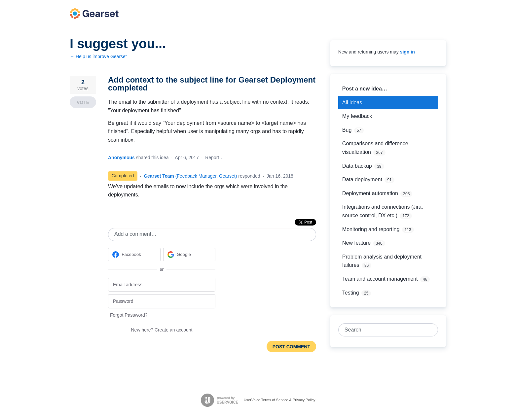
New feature (356, 243)
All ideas (352, 103)
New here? (162, 330)
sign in (407, 52)
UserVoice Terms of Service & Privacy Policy (280, 400)
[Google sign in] (189, 255)
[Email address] (162, 285)
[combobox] (385, 330)
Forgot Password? (129, 315)
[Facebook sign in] (134, 255)
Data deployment (362, 179)
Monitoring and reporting (371, 229)
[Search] (431, 330)
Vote (83, 102)
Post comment (291, 347)
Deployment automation (370, 193)
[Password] (162, 301)
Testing (351, 293)
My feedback (357, 116)
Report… (214, 157)
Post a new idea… (365, 89)
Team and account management (380, 279)
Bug (347, 130)
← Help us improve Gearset (98, 56)
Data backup (357, 166)
